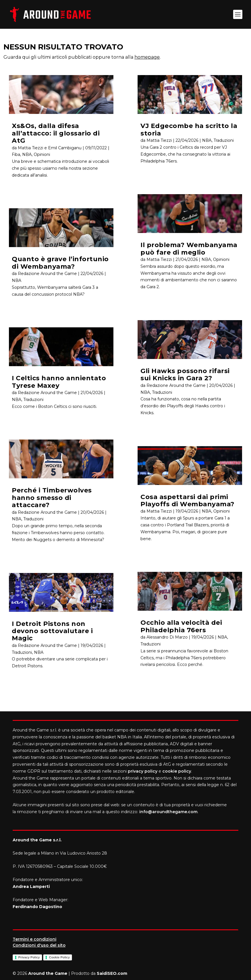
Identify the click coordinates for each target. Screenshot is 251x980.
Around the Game (48, 973)
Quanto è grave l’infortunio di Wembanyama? (60, 263)
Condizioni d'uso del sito (39, 945)
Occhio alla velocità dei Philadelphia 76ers (181, 626)
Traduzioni (33, 400)
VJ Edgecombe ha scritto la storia (189, 129)
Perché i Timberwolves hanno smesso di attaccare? (52, 498)
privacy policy (143, 771)
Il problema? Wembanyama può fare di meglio (189, 249)
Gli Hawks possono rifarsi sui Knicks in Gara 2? (185, 375)
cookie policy (177, 771)
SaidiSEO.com (112, 973)
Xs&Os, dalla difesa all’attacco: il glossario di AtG (56, 133)
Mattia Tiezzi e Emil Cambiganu (50, 148)
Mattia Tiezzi (159, 140)
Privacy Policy (29, 957)
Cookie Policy (59, 957)
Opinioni (42, 154)
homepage (147, 57)
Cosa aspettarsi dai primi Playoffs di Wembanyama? (188, 500)
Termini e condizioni (35, 939)
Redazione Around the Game (47, 274)
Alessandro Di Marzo (167, 637)
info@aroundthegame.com (168, 812)
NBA (27, 154)
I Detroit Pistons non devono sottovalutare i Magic (52, 631)
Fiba (16, 154)
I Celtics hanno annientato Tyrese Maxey (59, 382)
